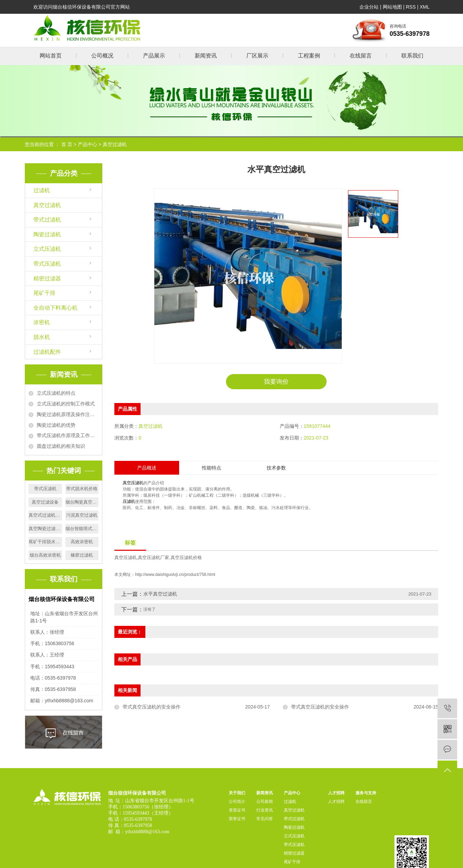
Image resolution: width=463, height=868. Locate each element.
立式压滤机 (47, 249)
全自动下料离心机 (55, 308)
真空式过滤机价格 (45, 515)
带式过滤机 (47, 220)
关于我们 (237, 793)
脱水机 (42, 337)
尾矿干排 (44, 293)
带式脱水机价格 (82, 489)
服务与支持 (366, 793)
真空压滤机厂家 (153, 558)
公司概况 (102, 56)
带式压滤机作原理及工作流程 (68, 435)
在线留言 (361, 56)
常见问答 (265, 819)
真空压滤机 (126, 558)
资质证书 (237, 810)
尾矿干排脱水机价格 (45, 542)
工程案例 (309, 56)
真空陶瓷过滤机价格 (45, 529)
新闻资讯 (206, 56)
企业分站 (369, 7)
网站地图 (392, 7)
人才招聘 (336, 793)
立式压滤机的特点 (56, 393)
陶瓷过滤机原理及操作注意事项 (68, 414)
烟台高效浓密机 (45, 555)
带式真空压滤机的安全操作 (152, 707)
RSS (411, 7)
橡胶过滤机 (82, 555)
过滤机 (42, 190)
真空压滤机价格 (186, 558)
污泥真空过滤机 (82, 515)
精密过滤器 (47, 278)
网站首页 (51, 56)
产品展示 (154, 56)
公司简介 (237, 802)
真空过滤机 (115, 144)
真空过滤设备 (45, 502)
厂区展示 (257, 56)
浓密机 (42, 322)
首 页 (67, 144)
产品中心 (88, 144)
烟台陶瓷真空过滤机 (82, 502)
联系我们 (412, 56)
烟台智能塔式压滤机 (82, 529)
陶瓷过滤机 (47, 234)
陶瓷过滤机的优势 (56, 425)
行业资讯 (265, 810)
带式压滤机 (47, 264)
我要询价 (276, 382)
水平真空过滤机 (160, 594)
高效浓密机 (82, 542)
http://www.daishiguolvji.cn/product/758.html (175, 575)
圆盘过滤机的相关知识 (61, 446)
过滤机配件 (47, 352)
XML (425, 7)
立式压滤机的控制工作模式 (66, 404)
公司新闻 (265, 802)
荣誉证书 (237, 819)
